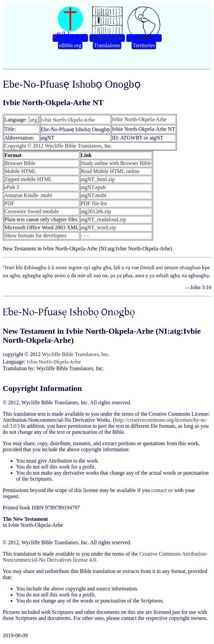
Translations (107, 45)
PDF (9, 203)
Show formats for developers (35, 235)
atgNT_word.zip (98, 227)
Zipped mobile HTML (28, 179)
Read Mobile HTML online (110, 171)
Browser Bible (20, 163)
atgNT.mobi (94, 195)
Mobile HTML (20, 171)
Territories (144, 45)
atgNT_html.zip (98, 179)
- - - (85, 235)
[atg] (34, 119)
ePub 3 (12, 187)
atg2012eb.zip (96, 211)
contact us (162, 490)
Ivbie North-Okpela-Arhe (68, 119)
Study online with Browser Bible (116, 163)
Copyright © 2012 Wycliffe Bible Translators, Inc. (58, 146)
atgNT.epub (93, 187)
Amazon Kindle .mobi (28, 195)
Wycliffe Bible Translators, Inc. (76, 354)
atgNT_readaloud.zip (103, 219)
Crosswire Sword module (32, 211)
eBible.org (70, 45)
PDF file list (94, 203)
